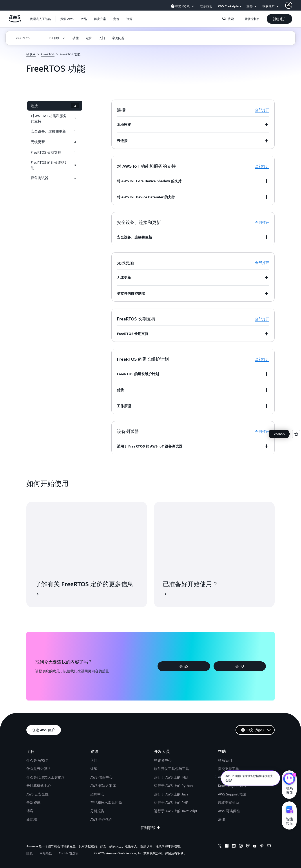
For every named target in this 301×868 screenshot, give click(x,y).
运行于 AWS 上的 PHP (171, 802)
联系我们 (225, 760)
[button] (67, 19)
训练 (94, 769)
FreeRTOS (48, 54)
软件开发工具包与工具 (172, 769)
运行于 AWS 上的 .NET (171, 777)
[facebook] (227, 846)
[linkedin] (234, 846)
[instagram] (241, 846)
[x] (220, 846)
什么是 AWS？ (37, 760)
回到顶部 (150, 828)
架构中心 (97, 794)
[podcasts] (262, 846)
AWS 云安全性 (37, 794)
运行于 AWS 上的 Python (173, 786)
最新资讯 (33, 802)
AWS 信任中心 (101, 777)
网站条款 (46, 853)
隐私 (29, 853)
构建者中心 (163, 760)
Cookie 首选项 (69, 853)
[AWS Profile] (289, 5)
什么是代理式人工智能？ (46, 777)
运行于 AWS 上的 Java (171, 794)
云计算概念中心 (39, 786)
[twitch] (248, 846)
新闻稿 (32, 819)
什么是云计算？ (39, 769)
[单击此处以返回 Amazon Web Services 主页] (15, 21)
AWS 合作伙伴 (101, 819)
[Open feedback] (296, 434)
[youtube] (255, 846)
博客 (30, 811)
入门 (94, 760)
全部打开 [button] (262, 110)
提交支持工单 (228, 769)
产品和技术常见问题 (106, 802)
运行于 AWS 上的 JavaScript (176, 811)
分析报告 (97, 811)
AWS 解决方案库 (103, 786)
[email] (269, 846)
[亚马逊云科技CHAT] (289, 779)
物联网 (31, 54)
